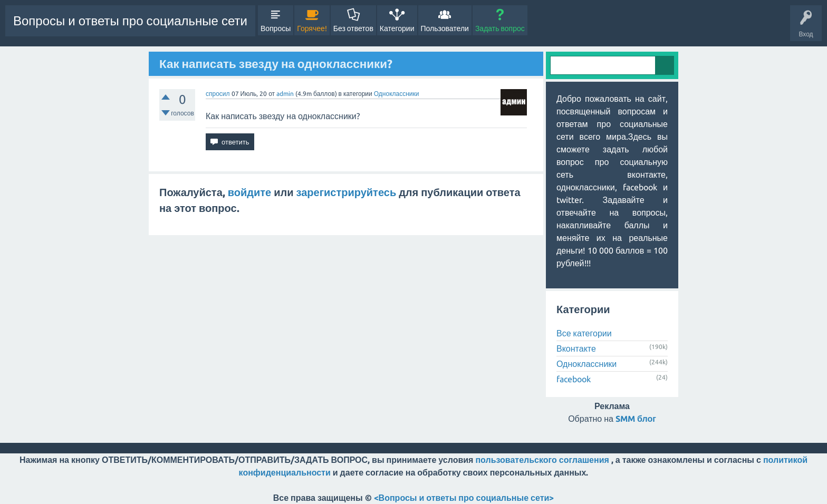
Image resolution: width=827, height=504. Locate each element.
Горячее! (312, 28)
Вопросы (276, 28)
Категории (397, 28)
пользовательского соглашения (542, 460)
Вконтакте (576, 348)
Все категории (584, 333)
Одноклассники (397, 94)
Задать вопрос (500, 28)
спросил (218, 94)
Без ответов (353, 28)
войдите (249, 192)
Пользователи (445, 28)
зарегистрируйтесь (347, 192)
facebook (574, 379)
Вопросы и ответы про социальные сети (130, 21)
